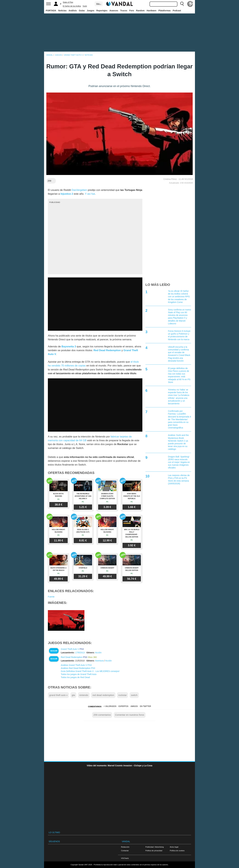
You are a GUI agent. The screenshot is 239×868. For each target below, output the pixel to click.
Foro (132, 11)
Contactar (125, 851)
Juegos (91, 11)
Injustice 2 (67, 194)
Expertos (123, 706)
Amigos (134, 706)
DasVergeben (79, 190)
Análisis (73, 11)
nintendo (84, 695)
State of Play (68, 2)
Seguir (54, 651)
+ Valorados (110, 706)
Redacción (125, 847)
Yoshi (85, 6)
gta (73, 695)
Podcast (177, 11)
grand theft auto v (58, 695)
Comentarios (95, 707)
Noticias (62, 11)
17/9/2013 (80, 653)
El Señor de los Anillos (72, 6)
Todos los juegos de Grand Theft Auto (79, 674)
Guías (82, 11)
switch (134, 695)
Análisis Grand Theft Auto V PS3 (76, 665)
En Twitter (145, 706)
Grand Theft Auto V (70, 649)
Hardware (152, 11)
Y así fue (90, 194)
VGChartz (125, 858)
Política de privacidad (154, 851)
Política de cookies (177, 851)
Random (140, 11)
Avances (114, 11)
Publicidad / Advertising (155, 847)
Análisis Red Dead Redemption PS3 (78, 668)
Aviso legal (174, 847)
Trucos (124, 11)
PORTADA (51, 11)
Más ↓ (99, 4)
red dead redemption (103, 695)
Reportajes (102, 11)
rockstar (122, 695)
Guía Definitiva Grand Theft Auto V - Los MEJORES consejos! (90, 671)
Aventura (99, 661)
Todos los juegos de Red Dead (75, 677)
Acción (98, 653)
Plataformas (164, 11)
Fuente (51, 597)
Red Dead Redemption (72, 657)
